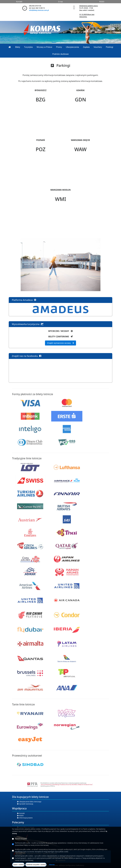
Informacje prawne (26, 818)
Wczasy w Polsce (44, 47)
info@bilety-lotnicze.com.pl (39, 10)
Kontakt (19, 2)
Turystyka (28, 47)
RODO (102, 2)
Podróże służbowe (60, 54)
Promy (59, 47)
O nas (60, 2)
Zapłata (86, 47)
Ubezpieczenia (72, 47)
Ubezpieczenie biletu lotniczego (30, 802)
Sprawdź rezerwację (26, 804)
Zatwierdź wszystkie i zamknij (36, 865)
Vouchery (98, 47)
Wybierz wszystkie (21, 839)
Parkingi (110, 47)
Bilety (18, 47)
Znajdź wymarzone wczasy (61, 343)
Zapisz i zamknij (18, 865)
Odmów (52, 865)
